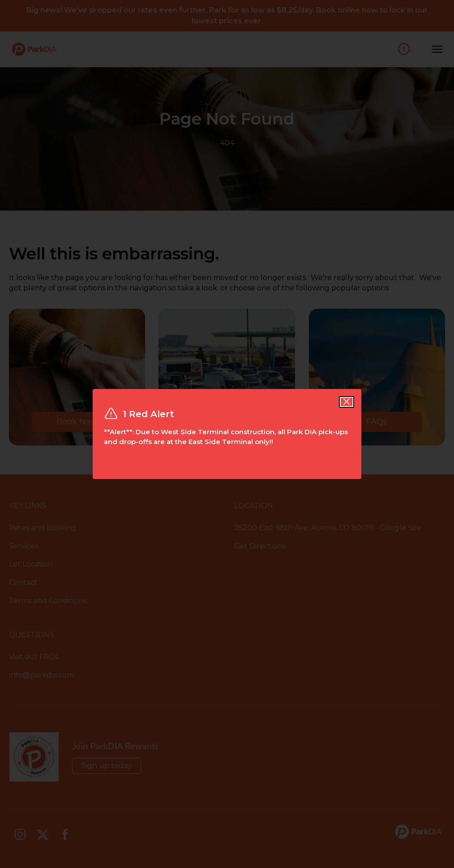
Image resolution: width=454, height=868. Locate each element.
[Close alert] (347, 402)
